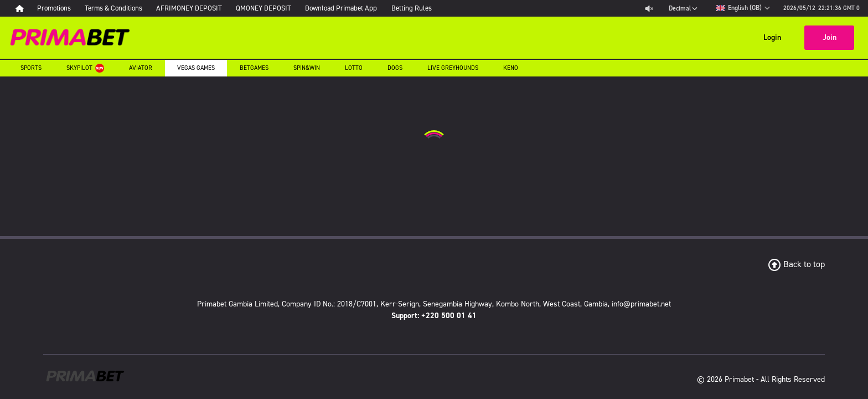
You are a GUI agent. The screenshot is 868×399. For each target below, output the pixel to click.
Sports (164, 26)
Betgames (424, 26)
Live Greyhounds (655, 26)
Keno (160, 48)
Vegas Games (355, 26)
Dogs (588, 26)
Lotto (542, 26)
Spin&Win (487, 26)
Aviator (289, 26)
